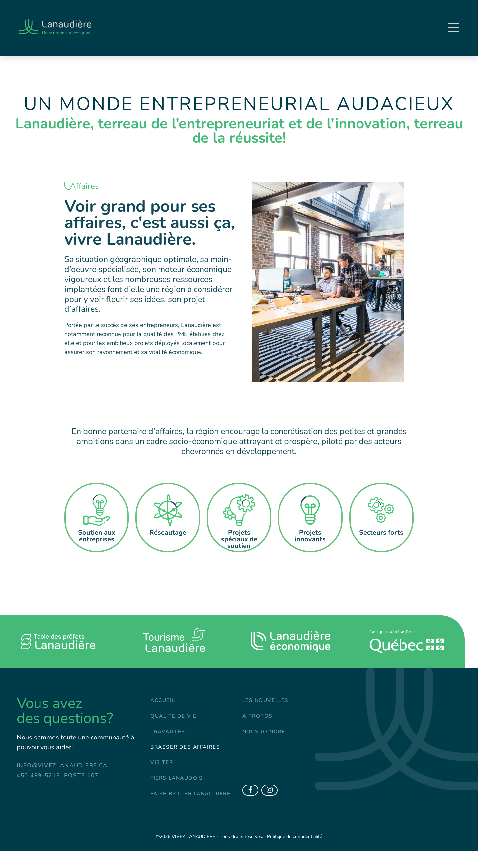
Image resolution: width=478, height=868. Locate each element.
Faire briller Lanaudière (173, 805)
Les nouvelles (268, 701)
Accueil (164, 701)
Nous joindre (266, 734)
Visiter (163, 767)
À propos (259, 717)
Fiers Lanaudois (179, 784)
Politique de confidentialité (294, 854)
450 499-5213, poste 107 (58, 776)
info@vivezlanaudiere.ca (62, 766)
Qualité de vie (175, 717)
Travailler (169, 734)
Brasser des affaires (189, 751)
